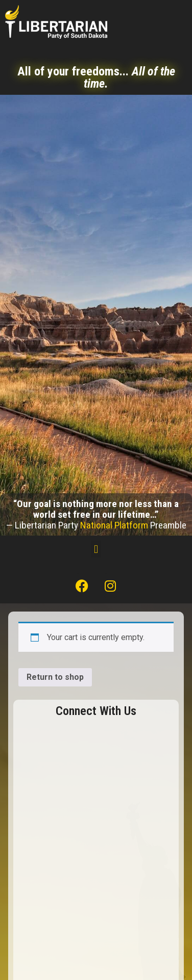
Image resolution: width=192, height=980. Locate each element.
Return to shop (55, 677)
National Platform (114, 525)
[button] (96, 549)
